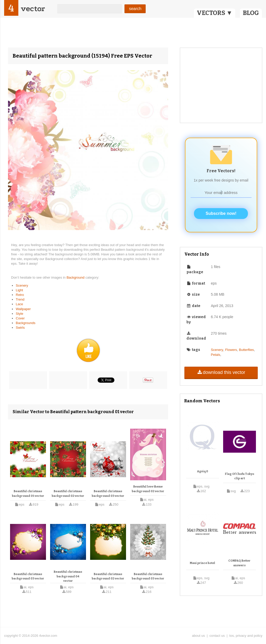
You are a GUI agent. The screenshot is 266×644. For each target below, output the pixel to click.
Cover (20, 318)
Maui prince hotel (202, 563)
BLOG (251, 13)
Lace (19, 304)
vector (33, 9)
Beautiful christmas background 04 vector (68, 576)
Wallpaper (23, 309)
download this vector (221, 372)
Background (76, 277)
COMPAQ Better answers (239, 563)
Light (19, 290)
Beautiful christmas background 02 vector (68, 494)
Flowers (231, 350)
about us (198, 636)
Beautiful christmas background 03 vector (108, 494)
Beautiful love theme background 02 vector (148, 489)
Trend (20, 299)
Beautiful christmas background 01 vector (28, 494)
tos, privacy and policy (246, 636)
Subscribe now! (221, 213)
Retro (20, 295)
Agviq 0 (203, 471)
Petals (216, 355)
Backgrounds (26, 323)
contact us (217, 636)
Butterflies (246, 350)
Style (19, 314)
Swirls (20, 328)
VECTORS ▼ (215, 13)
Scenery (22, 285)
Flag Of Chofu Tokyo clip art (240, 476)
